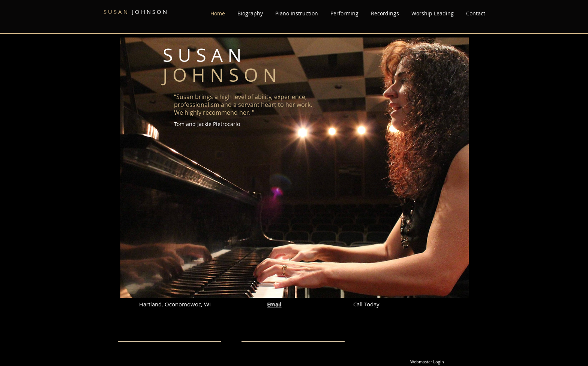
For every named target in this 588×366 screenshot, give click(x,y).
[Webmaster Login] (427, 362)
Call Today (366, 304)
